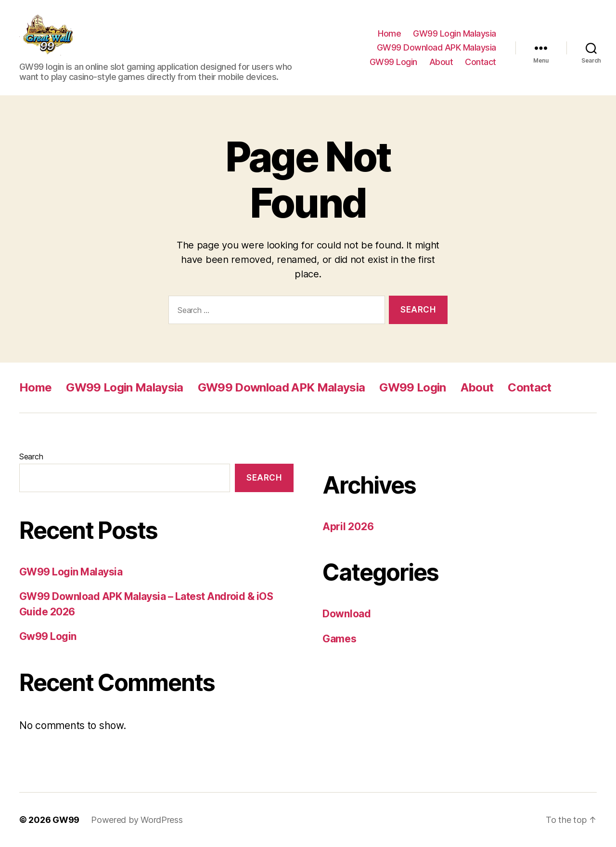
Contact (481, 62)
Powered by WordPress (137, 820)
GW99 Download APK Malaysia (436, 47)
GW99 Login (393, 62)
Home (389, 33)
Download (347, 614)
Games (340, 639)
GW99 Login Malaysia (455, 33)
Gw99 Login (48, 636)
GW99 (66, 820)
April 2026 (348, 527)
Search (31, 456)
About (441, 62)
